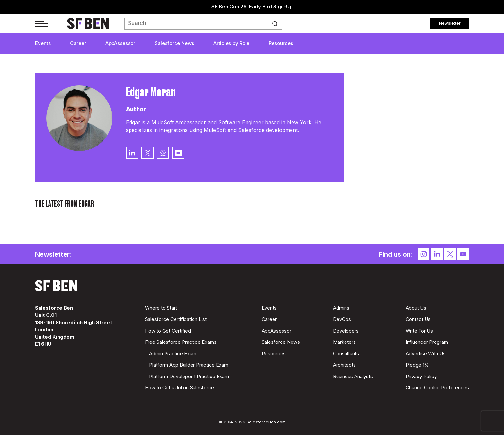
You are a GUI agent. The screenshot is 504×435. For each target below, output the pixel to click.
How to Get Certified (168, 331)
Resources (281, 43)
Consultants (346, 354)
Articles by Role (231, 43)
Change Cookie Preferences (437, 388)
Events (43, 43)
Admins (341, 308)
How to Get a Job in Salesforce (180, 388)
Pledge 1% (417, 365)
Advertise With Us (426, 354)
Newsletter (450, 23)
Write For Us (419, 331)
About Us (416, 308)
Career (78, 43)
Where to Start (161, 308)
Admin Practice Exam (173, 354)
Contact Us (418, 319)
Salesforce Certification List (176, 319)
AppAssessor (120, 43)
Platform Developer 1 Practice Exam (189, 376)
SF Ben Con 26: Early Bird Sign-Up (252, 7)
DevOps (342, 319)
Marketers (344, 342)
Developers (346, 331)
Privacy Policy (421, 376)
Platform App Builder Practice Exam (189, 365)
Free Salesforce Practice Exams (181, 342)
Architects (344, 365)
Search (277, 24)
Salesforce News (174, 43)
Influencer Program (427, 342)
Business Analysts (353, 376)
